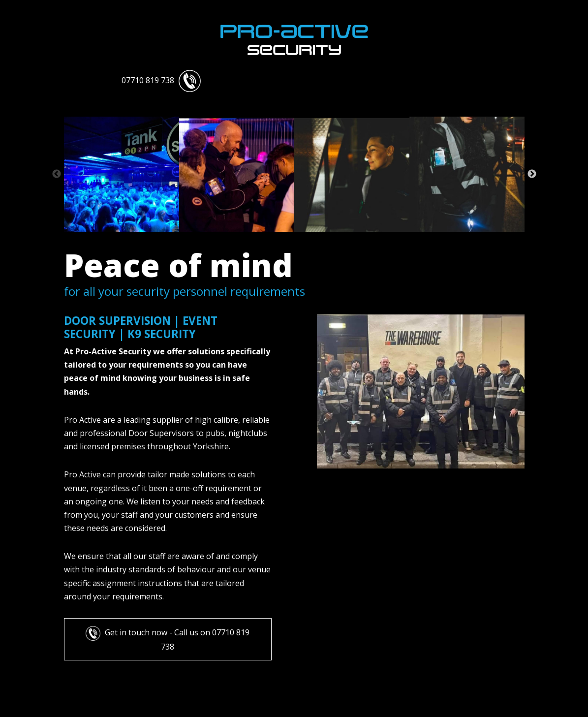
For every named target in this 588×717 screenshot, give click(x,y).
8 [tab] (250, 239)
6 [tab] (220, 239)
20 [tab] (427, 239)
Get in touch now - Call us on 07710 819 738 (168, 639)
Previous (57, 174)
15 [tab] (353, 239)
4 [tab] (191, 239)
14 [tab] (339, 239)
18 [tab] (398, 239)
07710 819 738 (161, 80)
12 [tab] (309, 239)
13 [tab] (324, 239)
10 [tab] (279, 239)
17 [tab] (383, 239)
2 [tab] (161, 239)
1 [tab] (147, 239)
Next (532, 174)
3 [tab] (176, 239)
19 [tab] (412, 239)
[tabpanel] (122, 174)
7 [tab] (235, 239)
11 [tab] (294, 239)
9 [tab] (265, 239)
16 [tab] (368, 239)
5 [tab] (206, 239)
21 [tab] (442, 239)
